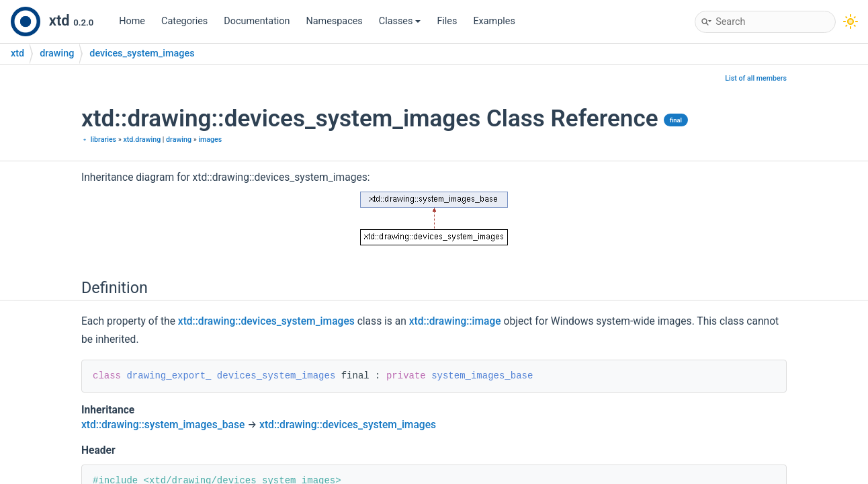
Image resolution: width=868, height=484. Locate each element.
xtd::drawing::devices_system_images (266, 321)
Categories (184, 21)
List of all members (756, 78)
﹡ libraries (99, 139)
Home (132, 21)
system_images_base (482, 376)
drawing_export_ (169, 376)
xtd (17, 53)
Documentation (257, 21)
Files (447, 21)
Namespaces (335, 21)
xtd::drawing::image (455, 321)
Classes (400, 21)
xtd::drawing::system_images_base (163, 425)
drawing (57, 53)
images (210, 139)
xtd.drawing (142, 139)
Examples (494, 21)
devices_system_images (142, 53)
